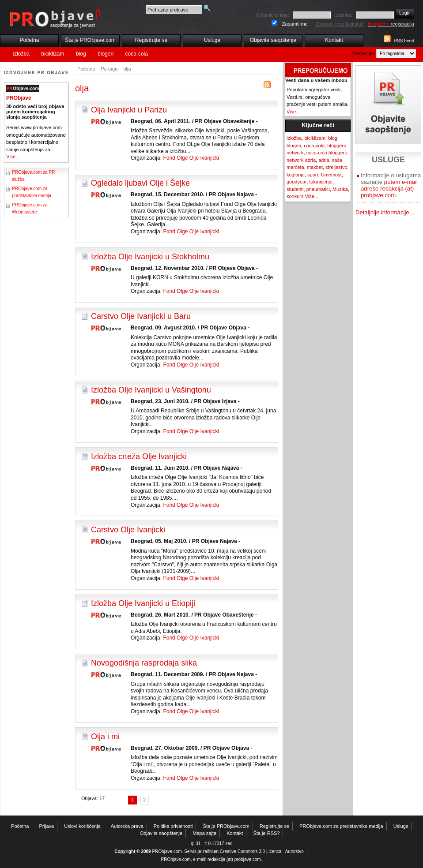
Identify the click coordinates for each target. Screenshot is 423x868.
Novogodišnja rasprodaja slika (144, 663)
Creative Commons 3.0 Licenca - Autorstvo (262, 851)
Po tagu (109, 69)
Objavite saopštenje (273, 40)
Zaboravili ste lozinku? (340, 24)
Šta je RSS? (267, 833)
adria (324, 160)
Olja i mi (105, 737)
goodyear (296, 182)
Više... (13, 157)
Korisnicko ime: (273, 15)
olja (127, 69)
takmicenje (321, 182)
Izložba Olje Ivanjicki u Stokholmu (150, 257)
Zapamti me (295, 24)
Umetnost (331, 175)
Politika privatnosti (173, 826)
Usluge (212, 40)
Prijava (47, 826)
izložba (21, 54)
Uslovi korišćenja (82, 826)
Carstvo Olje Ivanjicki (128, 530)
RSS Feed (404, 41)
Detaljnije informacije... (385, 212)
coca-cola (137, 54)
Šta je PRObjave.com (90, 40)
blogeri (106, 54)
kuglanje (296, 175)
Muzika (340, 189)
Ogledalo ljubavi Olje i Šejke (140, 183)
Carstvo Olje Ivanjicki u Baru (141, 316)
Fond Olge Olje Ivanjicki (191, 158)
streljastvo (336, 167)
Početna (29, 40)
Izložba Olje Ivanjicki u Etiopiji (143, 603)
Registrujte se (151, 40)
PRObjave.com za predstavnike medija (341, 826)
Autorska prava (127, 826)
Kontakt (334, 40)
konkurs (295, 196)
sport (313, 175)
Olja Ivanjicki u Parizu (129, 110)
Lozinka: (343, 15)
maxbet (315, 167)
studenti (295, 189)
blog (81, 54)
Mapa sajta (204, 833)
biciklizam (53, 54)
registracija (391, 24)
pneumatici (318, 189)
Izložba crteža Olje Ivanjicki (139, 456)
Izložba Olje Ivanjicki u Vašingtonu (151, 390)
